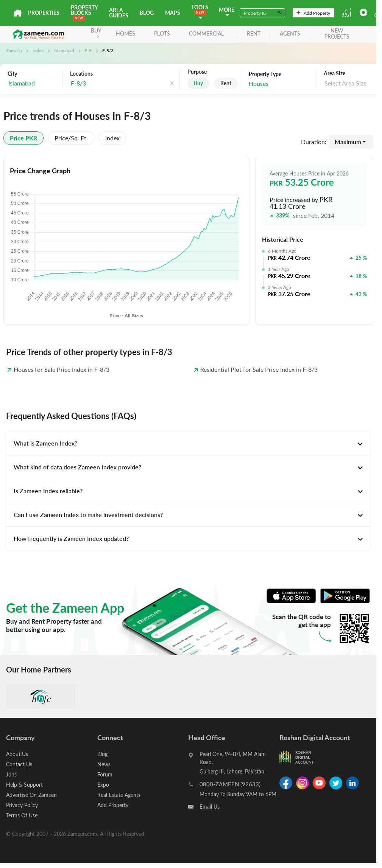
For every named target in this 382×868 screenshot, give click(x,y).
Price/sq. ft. (71, 138)
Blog (147, 13)
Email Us (210, 807)
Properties (44, 13)
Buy (198, 83)
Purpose (197, 72)
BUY (96, 33)
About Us (17, 754)
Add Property (313, 13)
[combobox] (108, 83)
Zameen (14, 50)
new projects (337, 34)
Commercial (206, 33)
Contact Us (19, 764)
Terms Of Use (22, 815)
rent (254, 34)
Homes (126, 33)
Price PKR (23, 138)
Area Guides (119, 13)
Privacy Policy (22, 805)
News (104, 764)
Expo (103, 785)
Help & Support (24, 785)
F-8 (88, 50)
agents (290, 34)
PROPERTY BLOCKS (84, 12)
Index (38, 50)
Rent (226, 83)
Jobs (11, 774)
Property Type (265, 74)
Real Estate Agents (119, 795)
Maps (173, 13)
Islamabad (64, 50)
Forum (105, 774)
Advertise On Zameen (31, 795)
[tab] (188, 443)
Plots (162, 33)
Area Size (334, 73)
